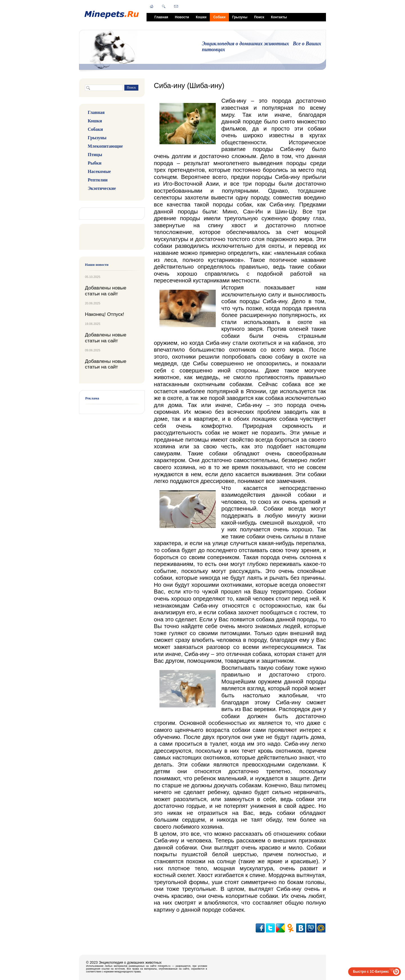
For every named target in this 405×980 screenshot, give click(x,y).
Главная (161, 17)
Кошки (201, 17)
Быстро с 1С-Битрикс (371, 972)
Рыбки (95, 163)
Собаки (219, 17)
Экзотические (102, 188)
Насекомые (99, 171)
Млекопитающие (105, 146)
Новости (182, 17)
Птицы (95, 155)
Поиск (259, 17)
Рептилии (98, 180)
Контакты (279, 17)
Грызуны (240, 17)
